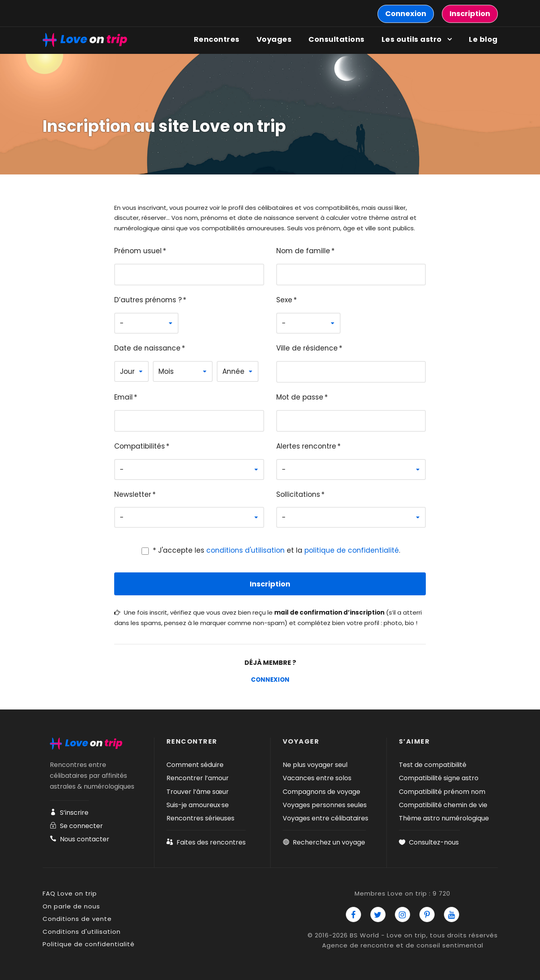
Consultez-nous (429, 842)
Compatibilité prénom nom (442, 792)
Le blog (483, 39)
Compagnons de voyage (321, 792)
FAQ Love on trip (70, 893)
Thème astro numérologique (444, 818)
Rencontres (217, 39)
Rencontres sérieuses (200, 818)
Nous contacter (80, 839)
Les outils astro (412, 39)
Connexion (270, 680)
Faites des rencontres (206, 842)
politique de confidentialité (352, 550)
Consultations (337, 39)
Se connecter (76, 826)
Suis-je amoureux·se (198, 805)
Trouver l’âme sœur (198, 792)
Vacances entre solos (317, 778)
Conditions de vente (77, 919)
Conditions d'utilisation (82, 932)
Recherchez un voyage (324, 842)
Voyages (274, 39)
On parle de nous (71, 906)
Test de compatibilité (433, 765)
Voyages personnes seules (325, 805)
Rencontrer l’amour (198, 778)
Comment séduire (195, 765)
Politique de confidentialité (89, 944)
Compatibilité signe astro (439, 778)
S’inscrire (69, 813)
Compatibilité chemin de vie (443, 805)
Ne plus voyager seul (315, 765)
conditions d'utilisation (245, 550)
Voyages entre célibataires (325, 818)
